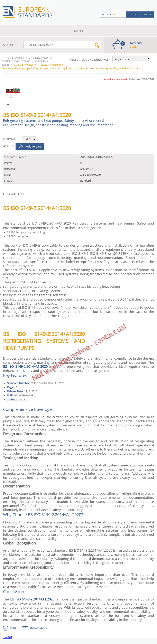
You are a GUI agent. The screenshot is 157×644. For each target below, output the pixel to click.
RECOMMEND (39, 628)
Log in (132, 14)
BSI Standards (16, 58)
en (114, 14)
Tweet (8, 637)
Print (13, 628)
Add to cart (33, 146)
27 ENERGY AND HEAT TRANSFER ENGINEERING (28, 59)
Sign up (147, 14)
